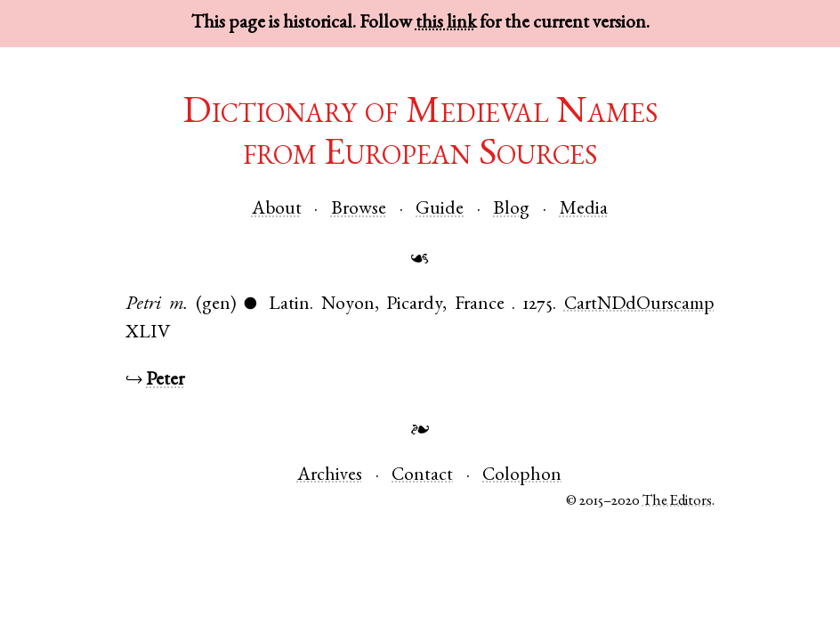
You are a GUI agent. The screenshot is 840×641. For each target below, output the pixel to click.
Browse (359, 210)
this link (446, 24)
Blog (511, 210)
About (277, 210)
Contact (422, 476)
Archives (330, 476)
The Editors (677, 502)
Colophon (522, 476)
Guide (440, 210)
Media (584, 210)
